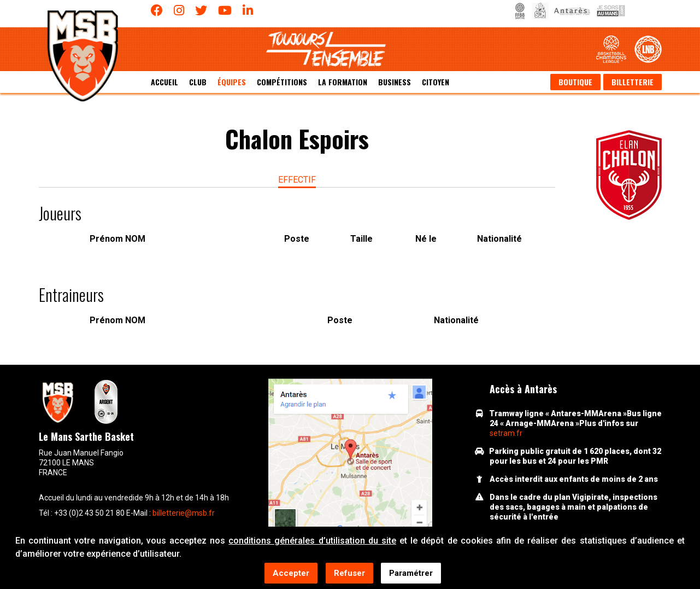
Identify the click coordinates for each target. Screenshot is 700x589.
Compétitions (282, 82)
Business (395, 82)
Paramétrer (411, 574)
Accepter (291, 574)
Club (198, 82)
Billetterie (633, 82)
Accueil (164, 82)
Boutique (575, 82)
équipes (232, 82)
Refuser (349, 574)
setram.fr (506, 433)
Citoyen (436, 82)
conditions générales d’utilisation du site (312, 541)
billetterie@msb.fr (184, 513)
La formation (343, 82)
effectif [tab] (297, 180)
